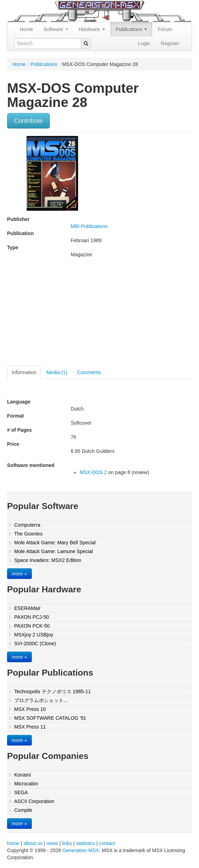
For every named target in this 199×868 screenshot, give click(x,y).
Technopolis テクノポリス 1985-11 (52, 692)
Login (144, 43)
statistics (86, 843)
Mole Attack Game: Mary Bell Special (55, 543)
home (13, 843)
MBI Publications (89, 226)
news (52, 843)
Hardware (92, 29)
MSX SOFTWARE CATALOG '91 (50, 718)
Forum (165, 29)
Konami (22, 775)
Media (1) (57, 372)
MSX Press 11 (30, 727)
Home (26, 29)
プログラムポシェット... (41, 700)
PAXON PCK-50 (32, 626)
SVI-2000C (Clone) (35, 643)
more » (19, 574)
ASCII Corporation (34, 801)
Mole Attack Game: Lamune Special (54, 551)
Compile (23, 810)
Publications (131, 29)
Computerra (27, 525)
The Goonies (28, 534)
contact (107, 843)
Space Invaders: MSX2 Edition (48, 560)
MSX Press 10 (30, 709)
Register (170, 43)
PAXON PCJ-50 (32, 617)
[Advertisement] (66, 315)
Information (24, 372)
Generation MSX (81, 850)
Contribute (28, 121)
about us (33, 843)
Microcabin (26, 784)
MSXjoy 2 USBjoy (34, 635)
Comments (89, 372)
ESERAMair (27, 608)
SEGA (21, 792)
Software (56, 29)
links (67, 843)
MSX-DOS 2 (93, 472)
